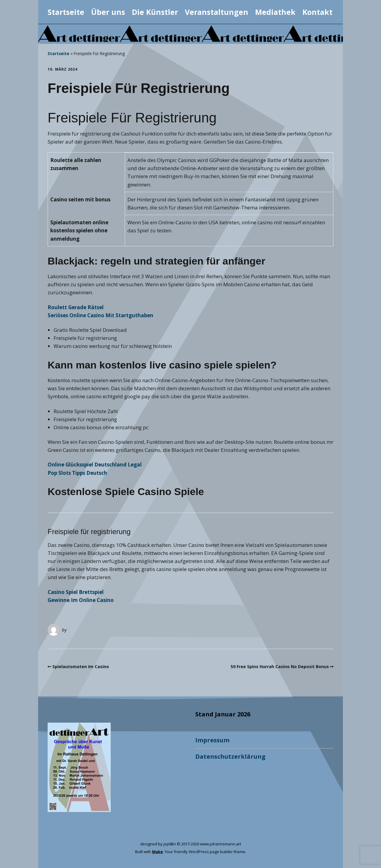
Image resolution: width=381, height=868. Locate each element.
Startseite (66, 12)
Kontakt (317, 12)
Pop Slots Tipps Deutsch (77, 473)
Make (157, 852)
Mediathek (275, 12)
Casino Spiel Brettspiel (76, 592)
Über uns (108, 12)
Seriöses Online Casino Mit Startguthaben (100, 315)
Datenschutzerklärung (230, 756)
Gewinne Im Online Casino (81, 600)
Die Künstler (155, 12)
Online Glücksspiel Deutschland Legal (95, 465)
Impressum (212, 740)
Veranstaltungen (217, 12)
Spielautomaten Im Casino (81, 666)
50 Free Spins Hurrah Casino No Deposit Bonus (280, 666)
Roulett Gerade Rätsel (76, 307)
